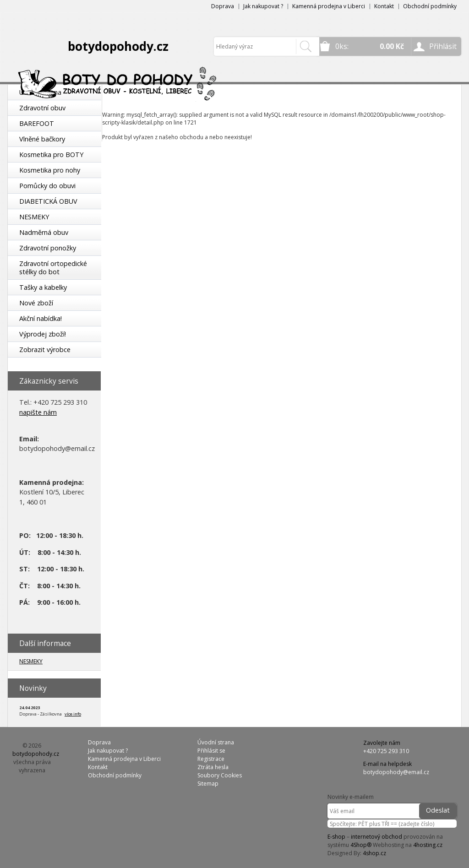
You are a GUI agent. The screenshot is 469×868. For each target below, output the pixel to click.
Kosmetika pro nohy (50, 170)
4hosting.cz (428, 845)
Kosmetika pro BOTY (51, 155)
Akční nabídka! (41, 318)
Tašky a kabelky (43, 287)
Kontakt (384, 6)
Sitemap (208, 784)
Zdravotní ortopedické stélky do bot (53, 268)
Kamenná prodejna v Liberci (329, 6)
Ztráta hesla (213, 767)
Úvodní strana (216, 742)
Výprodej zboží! (43, 334)
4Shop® (361, 845)
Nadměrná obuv (44, 232)
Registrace (211, 759)
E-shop (336, 837)
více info (73, 714)
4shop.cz (374, 853)
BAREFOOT (37, 123)
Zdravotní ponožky (48, 248)
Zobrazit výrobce (45, 350)
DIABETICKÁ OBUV (48, 201)
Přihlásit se (211, 751)
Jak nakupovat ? (263, 6)
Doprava (223, 6)
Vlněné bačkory (42, 139)
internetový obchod (376, 837)
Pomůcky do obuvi (47, 186)
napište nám (38, 412)
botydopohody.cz (118, 46)
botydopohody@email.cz (396, 772)
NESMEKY (34, 217)
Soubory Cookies (220, 775)
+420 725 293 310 (386, 751)
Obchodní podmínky (430, 6)
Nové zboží (36, 303)
